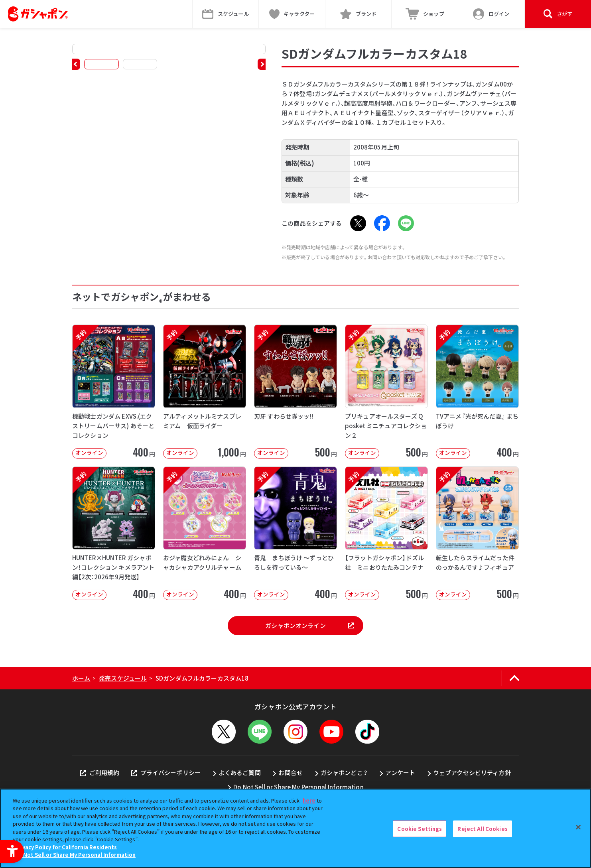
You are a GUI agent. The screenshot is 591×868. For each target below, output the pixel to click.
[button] (76, 64)
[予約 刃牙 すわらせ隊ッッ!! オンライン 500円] (295, 391)
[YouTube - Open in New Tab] (331, 732)
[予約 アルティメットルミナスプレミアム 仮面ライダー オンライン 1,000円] (205, 391)
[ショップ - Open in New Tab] (425, 14)
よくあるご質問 (240, 773)
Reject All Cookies (482, 829)
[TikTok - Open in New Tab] (367, 732)
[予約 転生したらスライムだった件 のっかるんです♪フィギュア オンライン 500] (477, 533)
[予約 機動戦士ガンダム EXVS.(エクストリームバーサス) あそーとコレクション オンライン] (114, 391)
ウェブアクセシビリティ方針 (472, 773)
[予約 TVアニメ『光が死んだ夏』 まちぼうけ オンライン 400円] (477, 391)
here (309, 800)
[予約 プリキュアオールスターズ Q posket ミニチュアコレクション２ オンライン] (386, 391)
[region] (295, 828)
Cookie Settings (420, 829)
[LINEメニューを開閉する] (260, 732)
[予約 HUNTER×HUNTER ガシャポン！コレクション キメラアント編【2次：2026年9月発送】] (114, 533)
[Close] (578, 827)
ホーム (81, 678)
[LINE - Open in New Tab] (406, 223)
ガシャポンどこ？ (344, 773)
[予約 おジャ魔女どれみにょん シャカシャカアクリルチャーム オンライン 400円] (205, 533)
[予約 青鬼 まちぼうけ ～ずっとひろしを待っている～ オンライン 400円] (295, 533)
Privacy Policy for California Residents (66, 847)
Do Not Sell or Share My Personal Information (298, 787)
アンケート (400, 773)
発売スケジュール (123, 678)
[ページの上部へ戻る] (514, 678)
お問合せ (291, 773)
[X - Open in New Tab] (358, 223)
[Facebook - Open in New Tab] (382, 223)
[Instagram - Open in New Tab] (295, 732)
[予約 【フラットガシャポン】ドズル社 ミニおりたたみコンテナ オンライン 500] (386, 533)
